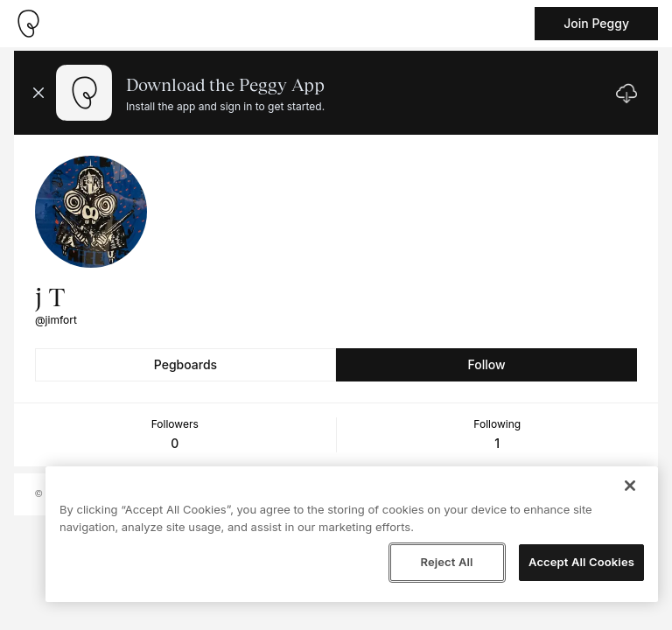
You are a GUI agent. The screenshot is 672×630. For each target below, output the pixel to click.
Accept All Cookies (581, 562)
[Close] (630, 486)
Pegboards (185, 364)
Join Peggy (596, 23)
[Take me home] (28, 24)
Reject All (446, 562)
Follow (486, 364)
